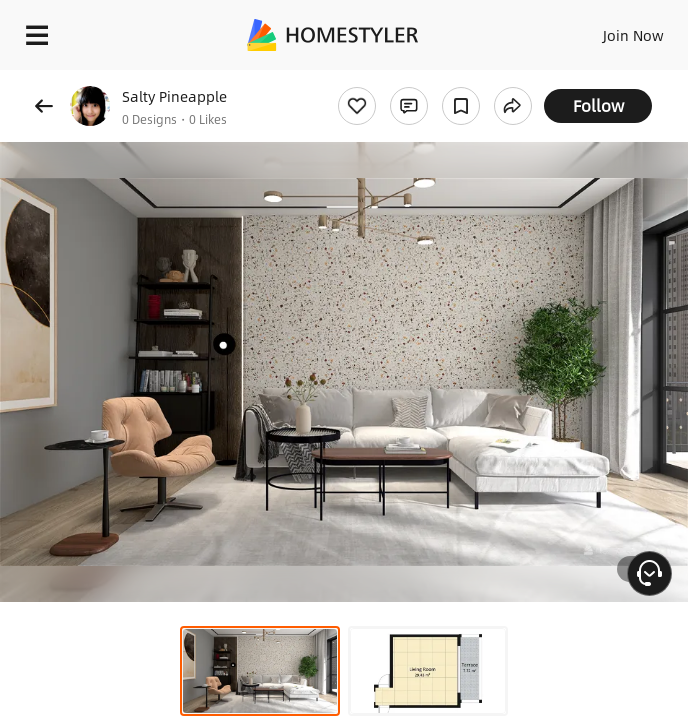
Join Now (633, 35)
